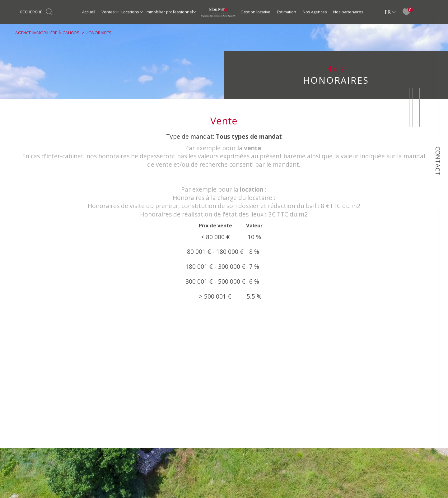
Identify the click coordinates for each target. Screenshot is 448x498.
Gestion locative (255, 12)
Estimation (287, 12)
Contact (438, 161)
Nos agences (315, 12)
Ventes (108, 12)
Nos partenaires (348, 12)
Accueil (89, 12)
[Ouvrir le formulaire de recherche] (37, 12)
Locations (130, 12)
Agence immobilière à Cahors (47, 33)
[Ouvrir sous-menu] (117, 12)
